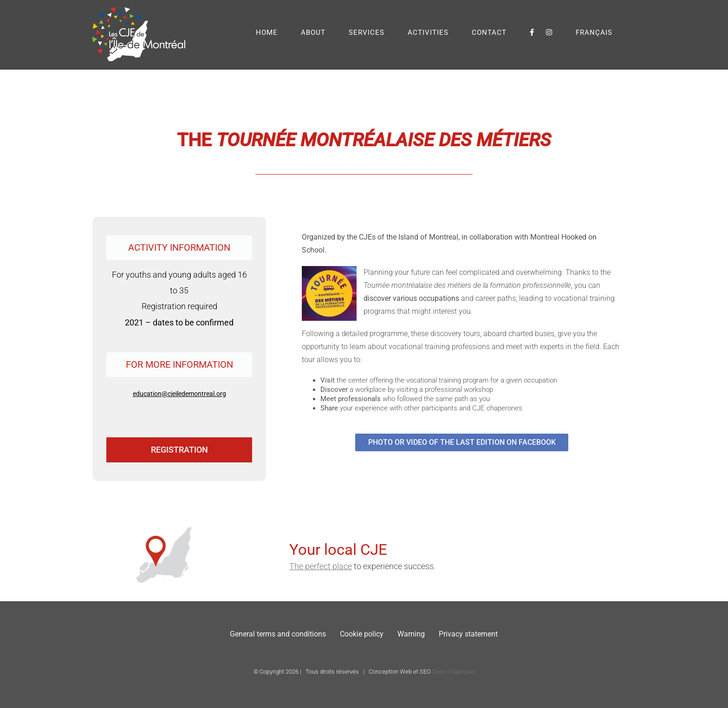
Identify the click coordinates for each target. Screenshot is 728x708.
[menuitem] (594, 32)
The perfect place (450, 566)
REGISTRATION (179, 450)
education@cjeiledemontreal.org (179, 394)
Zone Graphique (453, 672)
